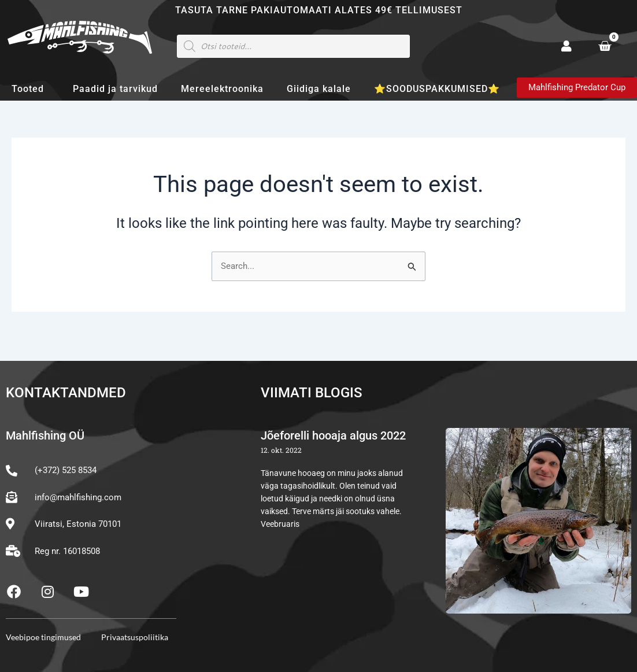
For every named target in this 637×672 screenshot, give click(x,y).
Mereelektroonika (222, 89)
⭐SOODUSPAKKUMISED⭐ (437, 89)
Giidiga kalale (319, 89)
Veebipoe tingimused (43, 637)
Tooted (31, 89)
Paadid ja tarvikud (115, 89)
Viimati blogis (312, 393)
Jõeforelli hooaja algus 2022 (333, 436)
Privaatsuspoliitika (135, 637)
